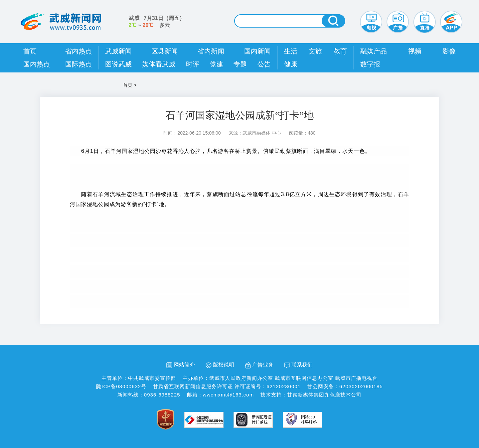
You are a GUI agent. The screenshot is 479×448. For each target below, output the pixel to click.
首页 (30, 51)
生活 (291, 51)
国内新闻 (257, 51)
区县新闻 (165, 51)
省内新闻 (211, 51)
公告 (264, 64)
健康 (291, 64)
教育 (340, 51)
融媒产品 (374, 51)
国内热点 (37, 64)
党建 (217, 64)
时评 (193, 64)
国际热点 (79, 64)
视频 (415, 51)
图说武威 (118, 64)
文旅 (315, 51)
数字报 (370, 64)
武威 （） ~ (157, 22)
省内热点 (79, 51)
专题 (240, 64)
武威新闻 (118, 51)
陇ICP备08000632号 (121, 386)
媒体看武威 (159, 64)
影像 (449, 51)
